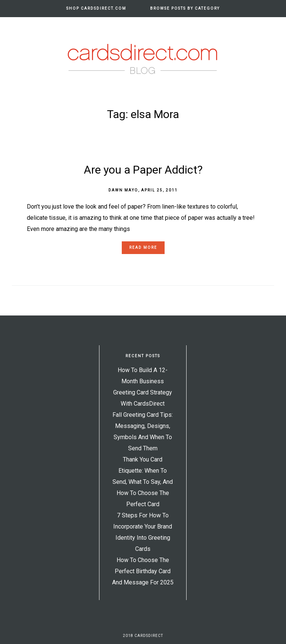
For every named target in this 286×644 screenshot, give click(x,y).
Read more (143, 248)
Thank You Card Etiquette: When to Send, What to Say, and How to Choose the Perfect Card (143, 482)
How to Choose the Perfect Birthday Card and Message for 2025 (143, 571)
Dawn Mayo (123, 190)
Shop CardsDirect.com (96, 8)
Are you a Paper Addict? (143, 170)
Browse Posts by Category (185, 8)
